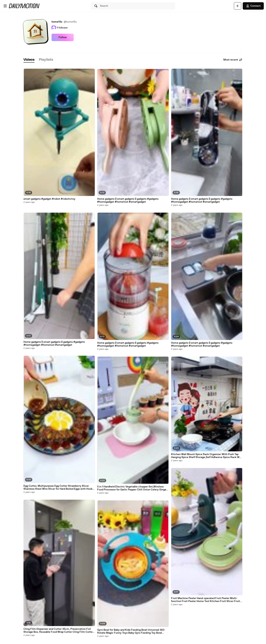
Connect (253, 6)
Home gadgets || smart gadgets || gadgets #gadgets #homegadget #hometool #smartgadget (54, 343)
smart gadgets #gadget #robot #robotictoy (49, 199)
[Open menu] (5, 6)
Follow (63, 37)
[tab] (29, 60)
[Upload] (238, 6)
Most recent (233, 60)
